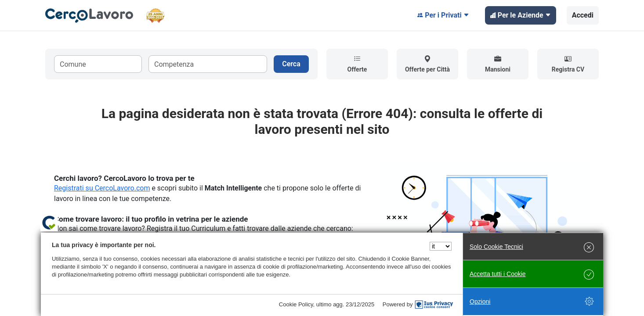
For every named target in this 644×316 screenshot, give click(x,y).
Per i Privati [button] (443, 15)
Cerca (291, 64)
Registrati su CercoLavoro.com (102, 188)
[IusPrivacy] (434, 305)
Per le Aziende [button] (521, 15)
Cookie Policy (296, 304)
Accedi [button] (583, 15)
